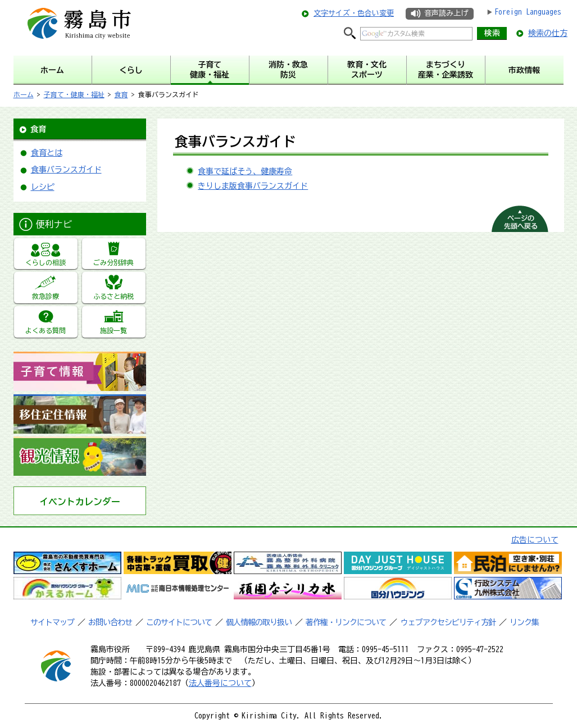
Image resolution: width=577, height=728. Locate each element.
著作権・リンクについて (346, 622)
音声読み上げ (446, 13)
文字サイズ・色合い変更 (354, 13)
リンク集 (524, 622)
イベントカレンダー (80, 502)
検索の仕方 (548, 33)
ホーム (24, 94)
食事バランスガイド (66, 170)
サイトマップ (52, 622)
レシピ (43, 187)
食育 (121, 94)
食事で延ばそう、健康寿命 (245, 171)
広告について (535, 540)
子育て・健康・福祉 (74, 94)
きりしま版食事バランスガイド (253, 186)
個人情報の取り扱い (259, 622)
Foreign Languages (528, 12)
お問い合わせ (110, 622)
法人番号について (220, 683)
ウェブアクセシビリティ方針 (448, 622)
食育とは (47, 153)
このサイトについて (179, 622)
